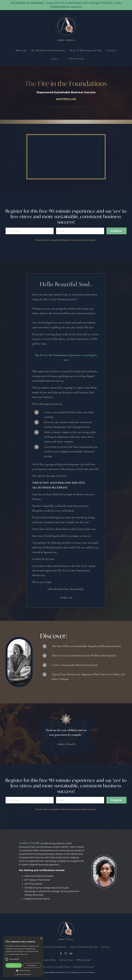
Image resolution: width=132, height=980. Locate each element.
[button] (23, 970)
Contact (111, 50)
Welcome (21, 50)
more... (56, 59)
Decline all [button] (32, 965)
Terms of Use (66, 960)
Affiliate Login (84, 960)
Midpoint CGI (63, 972)
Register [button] (116, 231)
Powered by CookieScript (23, 975)
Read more (24, 954)
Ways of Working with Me (86, 50)
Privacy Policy (48, 960)
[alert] (23, 957)
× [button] (41, 939)
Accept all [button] (14, 965)
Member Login (77, 59)
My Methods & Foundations (48, 50)
